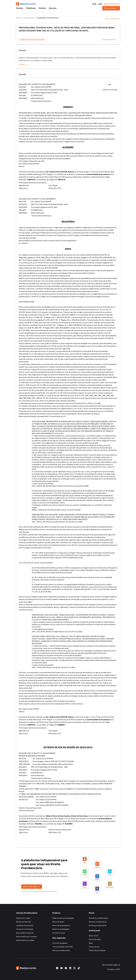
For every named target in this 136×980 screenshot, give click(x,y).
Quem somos (94, 936)
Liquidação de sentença (25, 926)
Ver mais (23, 64)
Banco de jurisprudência (61, 926)
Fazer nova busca (113, 19)
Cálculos (20, 8)
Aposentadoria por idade (25, 940)
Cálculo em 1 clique (23, 918)
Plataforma (31, 8)
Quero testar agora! (32, 889)
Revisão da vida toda (23, 922)
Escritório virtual (59, 933)
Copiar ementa (109, 40)
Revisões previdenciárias (98, 922)
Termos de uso (94, 947)
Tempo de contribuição (25, 929)
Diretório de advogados (61, 929)
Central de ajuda (95, 939)
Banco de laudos (58, 922)
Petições (42, 8)
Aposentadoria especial (25, 933)
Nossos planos (111, 8)
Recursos (53, 8)
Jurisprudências (29, 18)
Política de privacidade (97, 950)
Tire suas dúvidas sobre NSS (62, 947)
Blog (94, 4)
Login (100, 4)
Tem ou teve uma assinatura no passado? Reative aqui (40, 894)
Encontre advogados (60, 943)
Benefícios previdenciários (98, 918)
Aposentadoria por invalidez (26, 937)
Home (18, 18)
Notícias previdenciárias (61, 950)
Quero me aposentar (112, 4)
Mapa (91, 943)
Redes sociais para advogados (63, 918)
